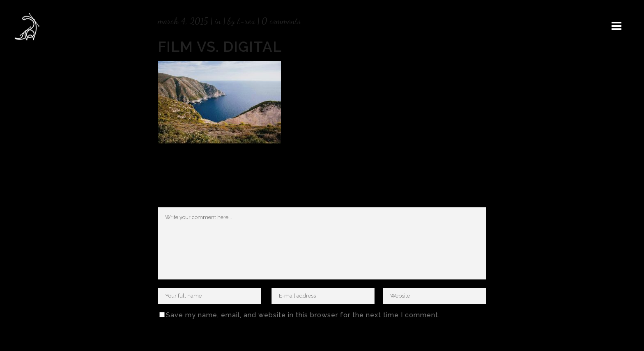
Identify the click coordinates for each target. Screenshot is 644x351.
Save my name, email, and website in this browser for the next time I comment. (303, 315)
